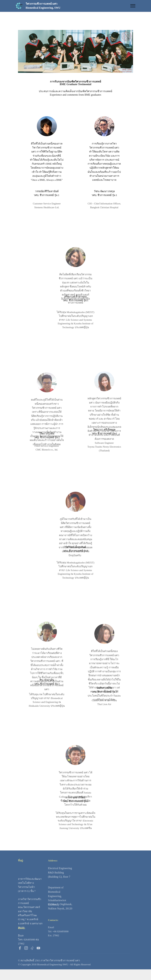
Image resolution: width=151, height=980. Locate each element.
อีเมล (21, 944)
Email (51, 936)
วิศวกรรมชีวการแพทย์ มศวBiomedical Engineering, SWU (43, 6)
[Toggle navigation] (133, 6)
